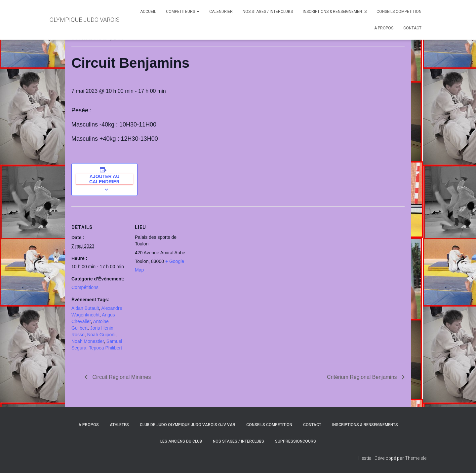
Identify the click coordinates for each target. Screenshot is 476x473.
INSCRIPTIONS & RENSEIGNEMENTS (335, 12)
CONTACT (412, 28)
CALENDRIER (221, 12)
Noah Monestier (88, 341)
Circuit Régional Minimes (121, 377)
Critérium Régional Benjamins (363, 377)
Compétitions (85, 287)
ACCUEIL (148, 12)
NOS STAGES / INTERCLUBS (268, 12)
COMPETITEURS (183, 12)
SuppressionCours (296, 441)
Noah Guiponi (101, 335)
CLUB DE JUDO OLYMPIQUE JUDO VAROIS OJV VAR (188, 425)
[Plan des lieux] (233, 252)
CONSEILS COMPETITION (399, 12)
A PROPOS (384, 28)
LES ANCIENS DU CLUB (181, 441)
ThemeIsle (416, 458)
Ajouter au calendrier (104, 179)
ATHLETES (119, 425)
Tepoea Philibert (105, 348)
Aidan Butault (85, 308)
